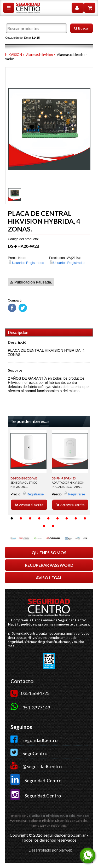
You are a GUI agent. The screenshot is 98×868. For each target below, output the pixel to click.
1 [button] (12, 519)
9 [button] (85, 519)
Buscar (82, 28)
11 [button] (53, 526)
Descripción (18, 332)
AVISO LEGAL (49, 578)
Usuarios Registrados (28, 263)
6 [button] (57, 519)
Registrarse (35, 494)
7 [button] (67, 519)
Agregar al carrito (29, 505)
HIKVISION (14, 55)
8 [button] (76, 519)
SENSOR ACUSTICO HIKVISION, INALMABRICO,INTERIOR (28, 485)
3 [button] (30, 519)
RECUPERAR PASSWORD (49, 565)
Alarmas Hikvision (39, 55)
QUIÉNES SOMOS (49, 552)
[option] (28, 470)
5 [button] (48, 519)
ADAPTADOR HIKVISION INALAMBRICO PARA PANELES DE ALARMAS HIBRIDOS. (68, 485)
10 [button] (44, 526)
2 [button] (21, 519)
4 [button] (39, 519)
